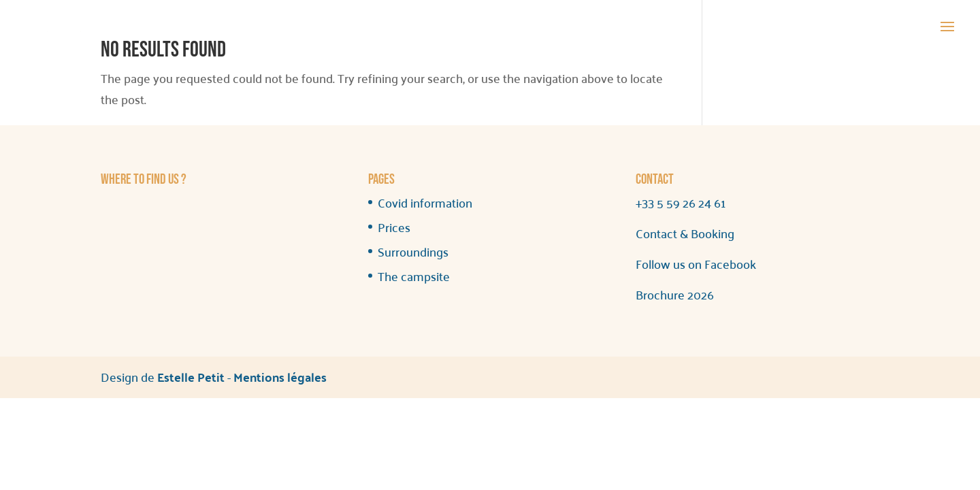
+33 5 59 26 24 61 (681, 202)
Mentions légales (280, 377)
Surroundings (413, 251)
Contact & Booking (685, 233)
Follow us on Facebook (696, 264)
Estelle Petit (191, 377)
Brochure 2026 (675, 294)
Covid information (425, 202)
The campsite (414, 276)
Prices (394, 227)
